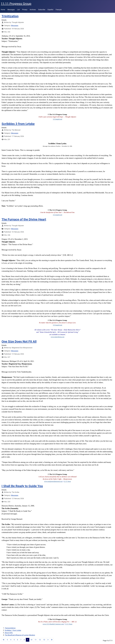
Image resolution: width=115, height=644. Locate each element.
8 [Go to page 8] (24, 640)
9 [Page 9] (28, 640)
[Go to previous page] (7, 640)
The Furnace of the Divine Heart (24, 219)
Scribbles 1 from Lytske (13, 630)
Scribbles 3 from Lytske (18, 124)
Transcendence (10, 628)
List (18, 10)
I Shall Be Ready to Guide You (22, 486)
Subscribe (42, 10)
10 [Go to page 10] (31, 640)
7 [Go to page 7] (21, 640)
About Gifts (9, 633)
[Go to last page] (52, 640)
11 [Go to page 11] (36, 640)
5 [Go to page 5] (14, 640)
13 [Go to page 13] (44, 640)
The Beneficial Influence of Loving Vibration (20, 635)
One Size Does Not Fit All (19, 341)
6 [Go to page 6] (18, 640)
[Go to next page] (48, 640)
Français (59, 10)
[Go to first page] (4, 640)
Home (3, 10)
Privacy (25, 10)
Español (50, 10)
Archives (33, 10)
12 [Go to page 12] (40, 640)
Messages (11, 10)
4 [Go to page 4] (11, 640)
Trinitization (10, 16)
